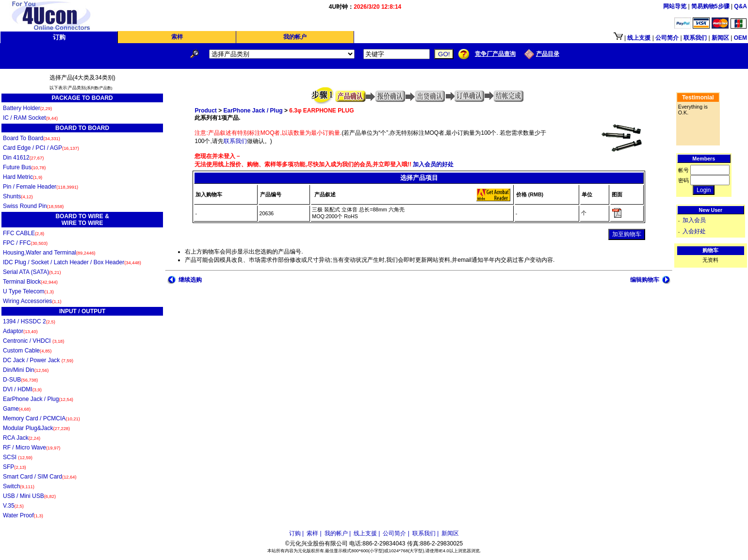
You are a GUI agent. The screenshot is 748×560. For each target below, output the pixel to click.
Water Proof (23, 515)
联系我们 (235, 141)
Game (17, 409)
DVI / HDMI (22, 389)
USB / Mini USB (29, 496)
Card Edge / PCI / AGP (41, 148)
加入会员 (694, 220)
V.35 (13, 506)
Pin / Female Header (41, 187)
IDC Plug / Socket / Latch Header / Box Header (72, 262)
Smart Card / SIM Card (40, 477)
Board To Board (32, 138)
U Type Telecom (28, 291)
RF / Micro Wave (32, 448)
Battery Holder (27, 108)
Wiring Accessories (32, 301)
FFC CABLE (24, 233)
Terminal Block (30, 282)
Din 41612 (23, 158)
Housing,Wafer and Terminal (49, 253)
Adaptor (20, 331)
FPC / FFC (25, 243)
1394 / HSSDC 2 (29, 321)
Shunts (18, 196)
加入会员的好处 (432, 164)
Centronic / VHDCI (33, 341)
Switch (19, 486)
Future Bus (24, 167)
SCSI (18, 457)
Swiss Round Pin (33, 206)
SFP (15, 467)
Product (205, 111)
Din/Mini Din (26, 370)
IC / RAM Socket (30, 118)
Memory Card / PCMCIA (41, 418)
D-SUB (20, 380)
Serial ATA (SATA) (32, 272)
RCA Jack (22, 438)
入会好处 (694, 231)
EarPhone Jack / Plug (38, 399)
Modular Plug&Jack (36, 428)
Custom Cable (27, 351)
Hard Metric (23, 177)
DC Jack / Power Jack (38, 360)
